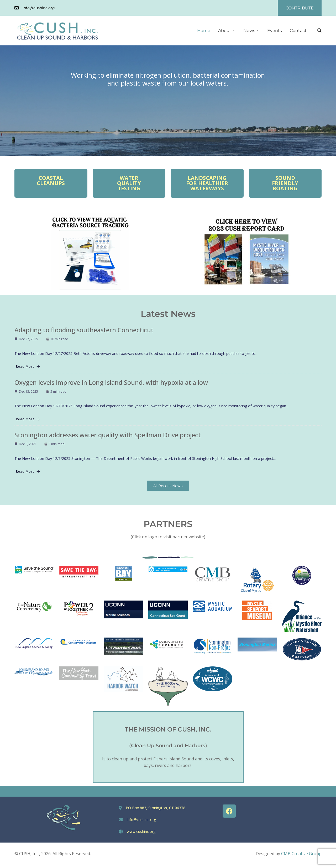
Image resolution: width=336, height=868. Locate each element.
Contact (298, 31)
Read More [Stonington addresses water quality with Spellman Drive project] (28, 472)
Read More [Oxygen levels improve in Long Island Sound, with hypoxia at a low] (28, 419)
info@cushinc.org (39, 8)
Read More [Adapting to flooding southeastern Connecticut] (28, 367)
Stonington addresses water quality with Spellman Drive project (108, 435)
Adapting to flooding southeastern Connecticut (84, 330)
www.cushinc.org (141, 831)
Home (204, 31)
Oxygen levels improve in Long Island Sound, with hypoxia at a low (111, 382)
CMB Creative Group (301, 854)
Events (275, 31)
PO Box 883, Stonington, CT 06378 (156, 808)
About (227, 31)
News (251, 31)
